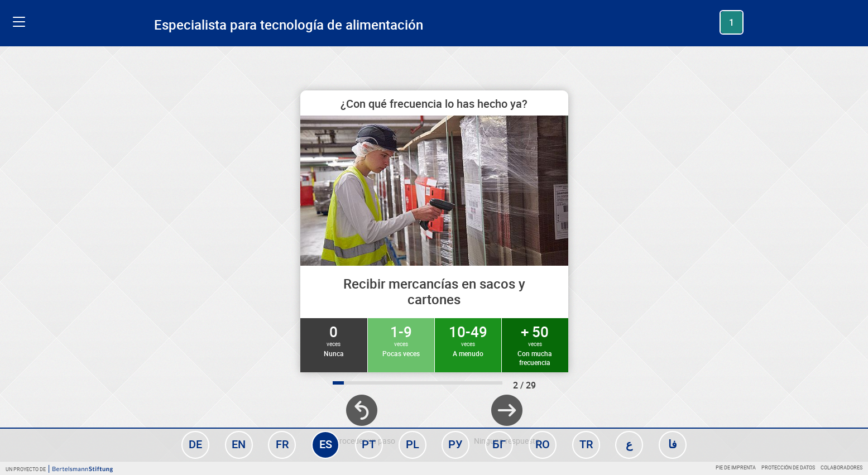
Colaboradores (841, 467)
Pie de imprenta (736, 467)
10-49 (468, 340)
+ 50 (535, 344)
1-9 (401, 340)
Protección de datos (788, 467)
